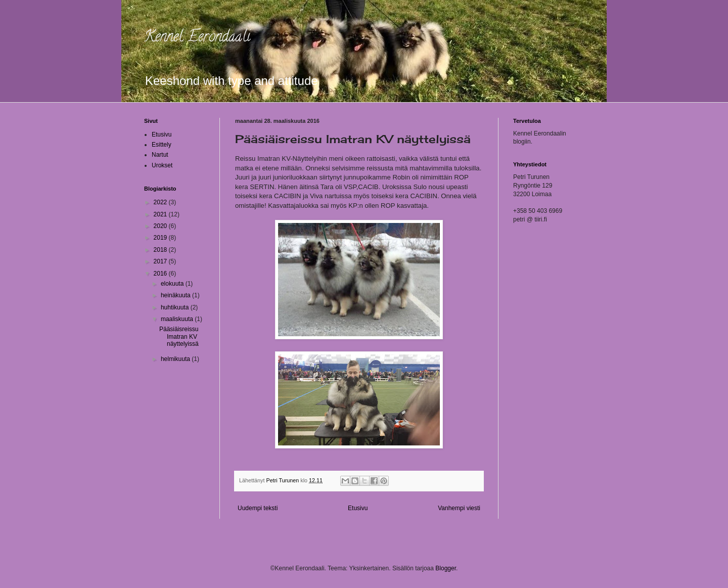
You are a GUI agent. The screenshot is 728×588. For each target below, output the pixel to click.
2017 (161, 261)
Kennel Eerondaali (197, 38)
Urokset (162, 165)
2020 (161, 226)
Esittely (162, 145)
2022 (161, 202)
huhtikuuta (176, 307)
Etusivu (358, 508)
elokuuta (173, 284)
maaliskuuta (178, 319)
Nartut (160, 155)
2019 (161, 238)
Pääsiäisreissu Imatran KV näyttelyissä (179, 336)
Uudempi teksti (258, 508)
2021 (161, 214)
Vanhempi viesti (459, 508)
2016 (161, 274)
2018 (161, 250)
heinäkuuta (176, 295)
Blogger (446, 568)
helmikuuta (176, 359)
